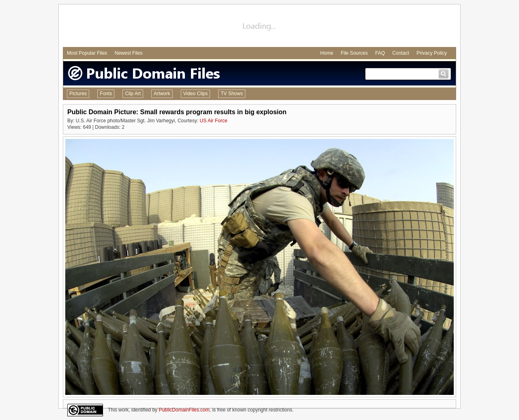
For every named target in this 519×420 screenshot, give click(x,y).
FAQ (380, 53)
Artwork (162, 94)
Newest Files (129, 53)
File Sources (354, 53)
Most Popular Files (87, 53)
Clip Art (133, 94)
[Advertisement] (259, 27)
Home (327, 53)
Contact (401, 53)
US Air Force (214, 121)
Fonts (106, 94)
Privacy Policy (432, 53)
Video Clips (195, 94)
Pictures (78, 94)
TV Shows (232, 94)
